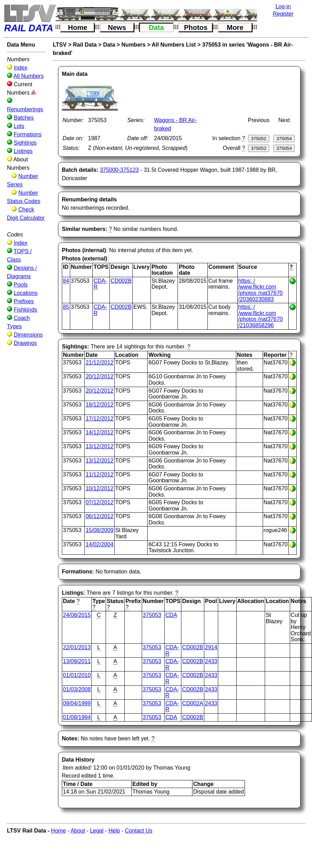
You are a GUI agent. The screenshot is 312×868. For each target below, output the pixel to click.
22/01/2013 (77, 647)
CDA (171, 615)
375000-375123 (119, 170)
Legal (97, 831)
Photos (196, 27)
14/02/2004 (99, 544)
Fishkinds (25, 310)
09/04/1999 (77, 703)
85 (66, 307)
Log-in (283, 6)
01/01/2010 (77, 675)
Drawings (25, 343)
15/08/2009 (99, 530)
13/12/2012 (99, 446)
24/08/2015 (77, 615)
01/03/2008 (77, 689)
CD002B (121, 281)
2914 (211, 647)
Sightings (25, 143)
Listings (23, 151)
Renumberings (25, 109)
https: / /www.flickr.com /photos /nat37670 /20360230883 (261, 290)
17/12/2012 (99, 419)
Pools (20, 285)
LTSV (60, 45)
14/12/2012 (99, 432)
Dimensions (28, 335)
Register (283, 14)
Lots (19, 126)
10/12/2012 (99, 488)
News (117, 27)
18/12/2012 (99, 405)
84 (66, 281)
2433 (211, 661)
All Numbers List (174, 45)
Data (156, 27)
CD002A (192, 703)
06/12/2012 (99, 516)
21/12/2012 (99, 363)
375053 (152, 615)
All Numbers (29, 76)
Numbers (134, 45)
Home (78, 27)
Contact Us (138, 831)
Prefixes (24, 301)
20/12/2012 (99, 376)
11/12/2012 (99, 475)
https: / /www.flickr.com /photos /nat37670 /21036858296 (261, 316)
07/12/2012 (99, 502)
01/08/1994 (77, 717)
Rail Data (85, 45)
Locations (26, 293)
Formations (27, 134)
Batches (24, 118)
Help (114, 831)
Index (20, 68)
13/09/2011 (77, 661)
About (78, 831)
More (235, 27)
